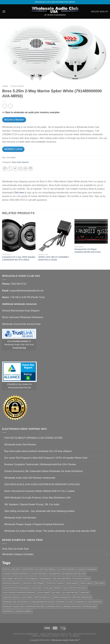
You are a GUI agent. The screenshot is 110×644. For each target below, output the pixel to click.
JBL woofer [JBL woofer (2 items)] (99, 583)
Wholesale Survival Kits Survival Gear (21, 324)
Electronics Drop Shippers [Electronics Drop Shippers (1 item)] (34, 583)
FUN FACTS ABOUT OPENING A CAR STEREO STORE (33, 438)
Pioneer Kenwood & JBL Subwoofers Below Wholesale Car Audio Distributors (44, 471)
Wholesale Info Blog (85, 634)
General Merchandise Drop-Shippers (21, 311)
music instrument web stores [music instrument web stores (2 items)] (75, 588)
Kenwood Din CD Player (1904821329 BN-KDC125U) (88, 251)
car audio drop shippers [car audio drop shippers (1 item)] (46, 569)
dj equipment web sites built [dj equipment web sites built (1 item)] (74, 574)
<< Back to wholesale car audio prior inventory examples (31, 112)
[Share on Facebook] (10, 169)
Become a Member (14, 120)
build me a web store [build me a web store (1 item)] (11, 569)
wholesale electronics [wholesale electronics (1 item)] (72, 606)
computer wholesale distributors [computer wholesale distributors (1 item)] (16, 574)
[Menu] (4, 11)
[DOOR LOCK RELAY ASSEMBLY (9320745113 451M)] (55, 235)
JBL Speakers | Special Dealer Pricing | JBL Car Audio (32, 504)
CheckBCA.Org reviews (18, 384)
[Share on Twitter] (15, 169)
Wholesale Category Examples (18, 554)
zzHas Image (17, 86)
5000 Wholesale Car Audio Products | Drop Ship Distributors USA (38, 498)
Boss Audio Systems (20, 162)
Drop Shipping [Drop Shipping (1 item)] (31, 578)
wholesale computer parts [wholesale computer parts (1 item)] (13, 606)
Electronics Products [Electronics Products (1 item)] (56, 583)
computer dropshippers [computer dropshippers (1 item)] (87, 569)
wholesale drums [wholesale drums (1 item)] (54, 606)
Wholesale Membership (26, 634)
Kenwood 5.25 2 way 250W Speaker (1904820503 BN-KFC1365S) (19, 258)
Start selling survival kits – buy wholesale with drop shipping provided (39, 511)
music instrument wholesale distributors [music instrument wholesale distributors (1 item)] (19, 592)
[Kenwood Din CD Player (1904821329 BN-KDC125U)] (91, 231)
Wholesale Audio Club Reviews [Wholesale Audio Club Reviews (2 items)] (16, 602)
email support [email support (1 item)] (72, 583)
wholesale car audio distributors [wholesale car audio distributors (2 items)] (88, 602)
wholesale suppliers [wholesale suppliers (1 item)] (23, 611)
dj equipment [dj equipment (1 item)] (55, 574)
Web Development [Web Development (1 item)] (42, 597)
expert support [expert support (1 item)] (86, 583)
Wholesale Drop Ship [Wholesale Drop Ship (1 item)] (35, 606)
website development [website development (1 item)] (61, 597)
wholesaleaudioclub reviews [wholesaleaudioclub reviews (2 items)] (43, 602)
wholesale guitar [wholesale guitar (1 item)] (90, 606)
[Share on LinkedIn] (31, 169)
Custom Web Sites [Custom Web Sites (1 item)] (39, 574)
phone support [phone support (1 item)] (44, 592)
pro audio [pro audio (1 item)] (56, 592)
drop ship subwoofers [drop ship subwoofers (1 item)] (62, 578)
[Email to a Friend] (20, 169)
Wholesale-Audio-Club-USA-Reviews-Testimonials (30, 478)
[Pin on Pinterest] (25, 169)
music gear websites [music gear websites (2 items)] (52, 588)
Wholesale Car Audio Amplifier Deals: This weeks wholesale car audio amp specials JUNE (50, 531)
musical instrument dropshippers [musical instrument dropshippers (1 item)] (16, 588)
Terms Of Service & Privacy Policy (50, 636)
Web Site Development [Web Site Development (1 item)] (82, 597)
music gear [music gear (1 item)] (37, 588)
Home (5, 86)
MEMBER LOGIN (13, 149)
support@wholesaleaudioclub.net (26, 291)
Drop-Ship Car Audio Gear (16, 549)
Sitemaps (75, 636)
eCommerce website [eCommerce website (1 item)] (82, 578)
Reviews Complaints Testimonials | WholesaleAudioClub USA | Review (40, 464)
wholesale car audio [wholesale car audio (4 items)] (65, 602)
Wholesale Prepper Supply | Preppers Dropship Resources (34, 524)
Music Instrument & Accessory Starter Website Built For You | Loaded (39, 491)
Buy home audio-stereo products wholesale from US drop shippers (38, 451)
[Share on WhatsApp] (5, 169)
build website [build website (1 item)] (28, 569)
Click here (19, 193)
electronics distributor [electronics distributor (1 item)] (12, 583)
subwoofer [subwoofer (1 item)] (85, 592)
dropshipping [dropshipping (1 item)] (45, 578)
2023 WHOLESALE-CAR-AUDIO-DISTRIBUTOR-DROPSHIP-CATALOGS (42, 484)
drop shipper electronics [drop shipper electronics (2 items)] (13, 578)
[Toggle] (107, 554)
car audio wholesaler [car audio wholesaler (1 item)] (66, 569)
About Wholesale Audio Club (56, 634)
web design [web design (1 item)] (27, 597)
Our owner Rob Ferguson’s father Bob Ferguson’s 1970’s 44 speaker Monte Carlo (46, 458)
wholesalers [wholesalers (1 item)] (8, 611)
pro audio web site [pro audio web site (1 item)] (70, 592)
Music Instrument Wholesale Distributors (23, 317)
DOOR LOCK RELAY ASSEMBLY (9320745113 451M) (54, 258)
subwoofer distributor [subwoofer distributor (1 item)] (12, 597)
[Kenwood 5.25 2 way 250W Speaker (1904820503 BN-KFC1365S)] (19, 235)
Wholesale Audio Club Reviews (20, 445)
